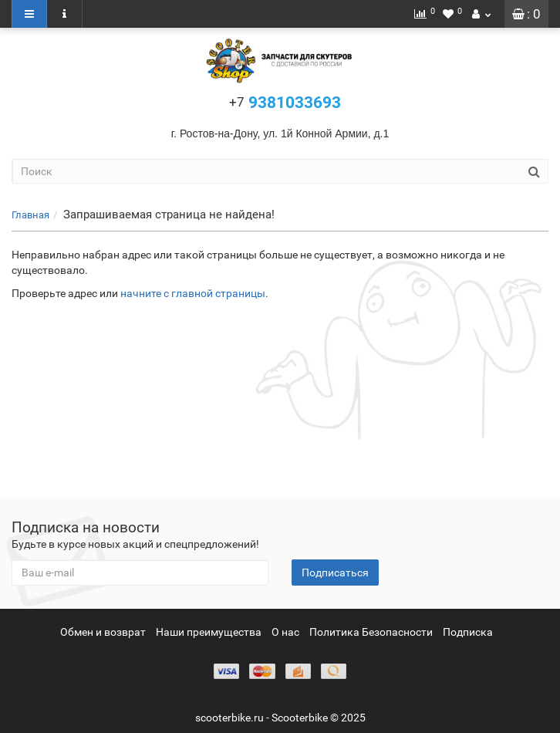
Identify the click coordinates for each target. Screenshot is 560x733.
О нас (285, 632)
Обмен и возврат (103, 632)
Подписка (468, 632)
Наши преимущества (209, 632)
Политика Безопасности (371, 632)
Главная (30, 215)
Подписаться (335, 573)
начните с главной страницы (193, 293)
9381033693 (285, 103)
